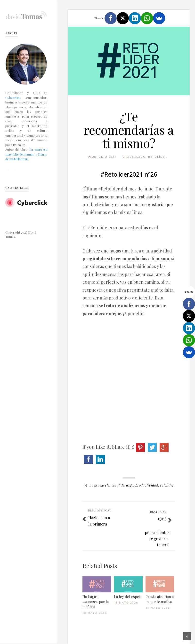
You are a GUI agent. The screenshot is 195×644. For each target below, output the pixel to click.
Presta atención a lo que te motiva (160, 599)
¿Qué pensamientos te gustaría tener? (157, 532)
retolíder (167, 485)
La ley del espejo (128, 597)
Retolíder (158, 157)
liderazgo (126, 485)
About (12, 33)
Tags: (94, 485)
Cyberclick (13, 98)
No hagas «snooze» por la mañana (96, 602)
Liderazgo (136, 157)
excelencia (108, 485)
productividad (147, 485)
